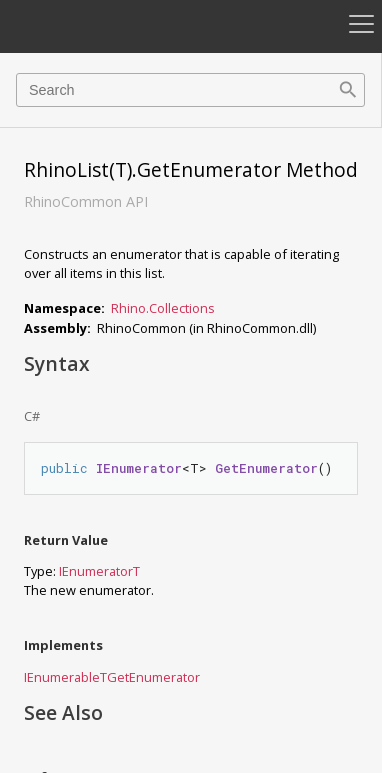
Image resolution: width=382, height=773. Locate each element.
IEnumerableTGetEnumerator (112, 677)
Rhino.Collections (163, 308)
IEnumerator (96, 571)
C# (32, 416)
